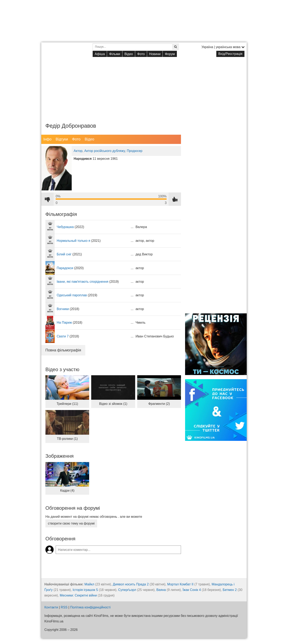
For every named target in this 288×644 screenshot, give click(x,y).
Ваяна (161, 590)
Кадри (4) (67, 491)
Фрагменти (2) (159, 404)
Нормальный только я (73, 241)
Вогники (63, 309)
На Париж (64, 323)
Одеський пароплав (72, 295)
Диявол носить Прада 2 (131, 584)
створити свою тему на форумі (71, 523)
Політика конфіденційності (90, 607)
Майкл (89, 584)
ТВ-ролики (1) (67, 439)
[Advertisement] (144, 87)
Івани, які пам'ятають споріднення (83, 282)
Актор (78, 151)
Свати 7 (63, 336)
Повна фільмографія (63, 350)
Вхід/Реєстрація (230, 54)
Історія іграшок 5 (85, 590)
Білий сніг (64, 254)
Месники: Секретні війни (78, 595)
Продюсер (135, 151)
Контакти (51, 607)
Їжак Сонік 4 (192, 590)
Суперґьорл (127, 590)
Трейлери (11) (67, 404)
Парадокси (65, 268)
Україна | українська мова (223, 47)
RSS (64, 607)
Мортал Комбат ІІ (180, 584)
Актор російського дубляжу (105, 151)
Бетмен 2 (230, 590)
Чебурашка (65, 227)
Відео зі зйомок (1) (113, 404)
